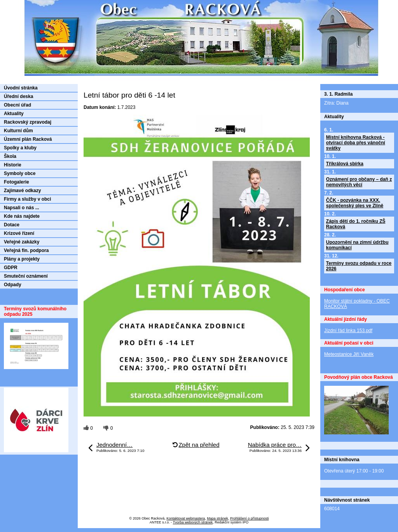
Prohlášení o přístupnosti (250, 518)
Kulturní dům (18, 131)
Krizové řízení (19, 233)
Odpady (13, 285)
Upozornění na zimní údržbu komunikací (357, 245)
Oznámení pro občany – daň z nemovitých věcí (359, 182)
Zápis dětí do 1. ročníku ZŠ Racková (356, 224)
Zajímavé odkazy (22, 191)
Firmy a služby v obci (27, 199)
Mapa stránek (217, 518)
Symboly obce (20, 173)
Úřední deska (18, 96)
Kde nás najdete (22, 216)
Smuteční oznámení (26, 276)
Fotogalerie (17, 182)
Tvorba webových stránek (193, 522)
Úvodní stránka (21, 88)
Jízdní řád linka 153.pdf (348, 331)
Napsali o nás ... (22, 208)
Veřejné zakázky (22, 242)
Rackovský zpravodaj (28, 122)
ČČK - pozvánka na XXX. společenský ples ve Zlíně (355, 203)
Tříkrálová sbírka (345, 164)
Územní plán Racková (28, 139)
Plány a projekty (22, 259)
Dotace (12, 225)
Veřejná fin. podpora (26, 250)
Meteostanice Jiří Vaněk (349, 354)
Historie (13, 165)
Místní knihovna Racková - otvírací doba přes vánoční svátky (356, 143)
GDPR (11, 268)
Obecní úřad (17, 105)
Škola (10, 156)
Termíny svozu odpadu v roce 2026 (359, 266)
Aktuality (14, 114)
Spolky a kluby (20, 148)
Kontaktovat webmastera (186, 518)
